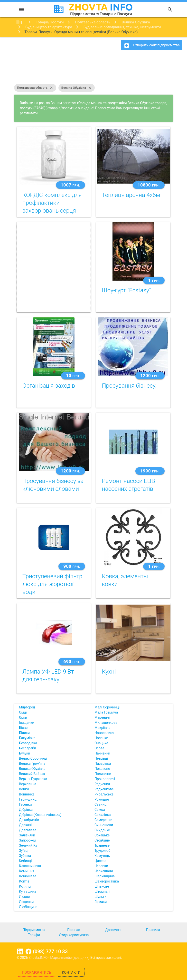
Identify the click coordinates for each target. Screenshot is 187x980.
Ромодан (102, 799)
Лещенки (26, 902)
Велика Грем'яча (32, 764)
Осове (99, 748)
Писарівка (103, 764)
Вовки (24, 789)
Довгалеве (28, 830)
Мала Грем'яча (106, 712)
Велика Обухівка (77, 88)
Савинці (101, 804)
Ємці (23, 712)
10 (73, 376)
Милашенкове (106, 723)
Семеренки (103, 820)
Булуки (25, 753)
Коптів (24, 881)
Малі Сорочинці (107, 707)
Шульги (100, 897)
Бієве (23, 728)
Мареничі (102, 717)
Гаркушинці (28, 799)
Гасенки (25, 804)
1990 (150, 471)
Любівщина (28, 907)
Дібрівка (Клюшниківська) (40, 815)
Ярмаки (101, 902)
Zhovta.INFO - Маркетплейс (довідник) (60, 958)
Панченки (102, 753)
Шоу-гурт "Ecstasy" (126, 290)
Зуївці (24, 851)
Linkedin (20, 951)
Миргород (27, 707)
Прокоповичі (105, 779)
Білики (24, 733)
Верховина (28, 784)
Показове (102, 769)
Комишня (27, 871)
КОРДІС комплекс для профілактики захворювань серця (52, 203)
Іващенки (27, 723)
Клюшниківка (30, 866)
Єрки (23, 717)
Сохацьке (102, 835)
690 (72, 661)
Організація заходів (49, 386)
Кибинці (25, 861)
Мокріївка (103, 728)
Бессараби (28, 748)
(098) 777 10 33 (50, 951)
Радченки (102, 784)
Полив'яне (103, 774)
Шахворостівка (107, 881)
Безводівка (28, 743)
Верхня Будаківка (33, 779)
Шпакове (102, 886)
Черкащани (104, 871)
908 (72, 566)
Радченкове (104, 789)
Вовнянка (27, 794)
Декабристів (29, 820)
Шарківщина (105, 876)
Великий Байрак (32, 774)
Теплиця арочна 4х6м (131, 195)
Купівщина (28, 892)
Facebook (28, 951)
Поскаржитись (37, 972)
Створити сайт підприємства (152, 46)
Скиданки (102, 830)
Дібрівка (26, 810)
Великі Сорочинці (33, 758)
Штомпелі (102, 892)
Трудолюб (102, 851)
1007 (71, 185)
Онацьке (101, 743)
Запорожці (28, 840)
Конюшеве (28, 876)
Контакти (71, 972)
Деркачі (25, 825)
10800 (149, 185)
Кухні (109, 672)
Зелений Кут (29, 845)
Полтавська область (35, 88)
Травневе (102, 845)
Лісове (24, 897)
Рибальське (104, 794)
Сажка (100, 810)
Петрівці (101, 758)
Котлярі (25, 886)
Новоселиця (104, 733)
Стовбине (102, 840)
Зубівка (25, 856)
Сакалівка (103, 815)
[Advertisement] (93, 69)
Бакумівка (27, 738)
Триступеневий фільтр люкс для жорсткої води (52, 584)
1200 (150, 376)
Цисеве (100, 861)
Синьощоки (104, 825)
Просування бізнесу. (129, 386)
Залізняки (27, 835)
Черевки (101, 866)
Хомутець (102, 856)
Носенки (101, 738)
